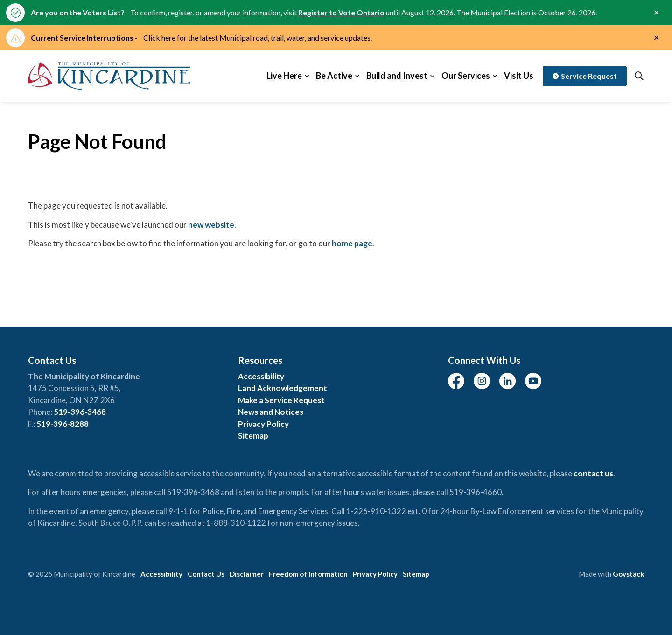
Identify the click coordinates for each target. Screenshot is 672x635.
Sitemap (253, 436)
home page (352, 243)
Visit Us (519, 76)
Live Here (284, 76)
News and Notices (271, 412)
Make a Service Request (281, 400)
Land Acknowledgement (283, 388)
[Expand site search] (639, 76)
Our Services (466, 76)
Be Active (334, 76)
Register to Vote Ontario (341, 12)
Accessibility (261, 376)
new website (211, 225)
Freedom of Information (308, 574)
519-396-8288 (63, 424)
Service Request (585, 76)
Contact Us (206, 574)
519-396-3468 (80, 412)
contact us (593, 473)
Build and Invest (397, 76)
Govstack (628, 574)
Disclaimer (247, 574)
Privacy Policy (263, 424)
